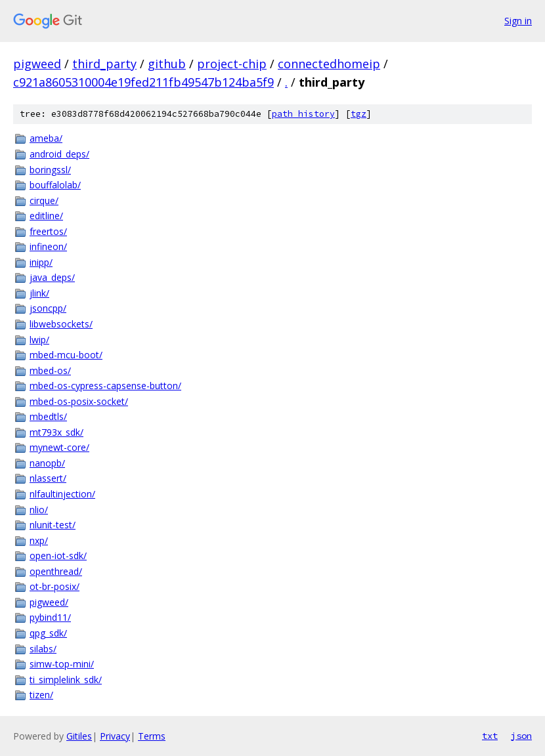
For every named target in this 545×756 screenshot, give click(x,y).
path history (303, 114)
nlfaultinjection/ (62, 494)
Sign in (518, 21)
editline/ (46, 216)
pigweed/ (49, 602)
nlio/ (39, 510)
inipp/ (41, 262)
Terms (152, 736)
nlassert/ (48, 478)
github (167, 64)
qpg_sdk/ (48, 633)
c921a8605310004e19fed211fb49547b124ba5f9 (143, 82)
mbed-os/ (50, 370)
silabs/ (43, 649)
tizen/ (41, 695)
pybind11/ (50, 617)
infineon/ (48, 246)
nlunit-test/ (53, 525)
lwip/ (39, 340)
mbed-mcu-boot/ (66, 355)
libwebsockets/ (61, 324)
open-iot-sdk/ (58, 556)
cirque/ (44, 200)
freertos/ (48, 231)
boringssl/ (50, 170)
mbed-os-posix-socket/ (79, 401)
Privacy (115, 736)
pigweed (37, 64)
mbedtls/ (48, 416)
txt (490, 736)
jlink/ (39, 293)
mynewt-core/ (59, 447)
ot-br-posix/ (54, 586)
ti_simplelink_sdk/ (66, 680)
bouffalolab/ (55, 185)
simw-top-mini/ (62, 664)
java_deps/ (52, 277)
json (521, 736)
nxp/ (39, 540)
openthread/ (56, 571)
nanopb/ (47, 463)
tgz (359, 114)
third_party (104, 64)
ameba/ (46, 138)
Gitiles (79, 736)
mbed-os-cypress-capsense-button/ (105, 386)
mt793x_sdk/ (56, 432)
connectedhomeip (329, 64)
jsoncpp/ (48, 308)
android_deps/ (59, 154)
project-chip (232, 64)
